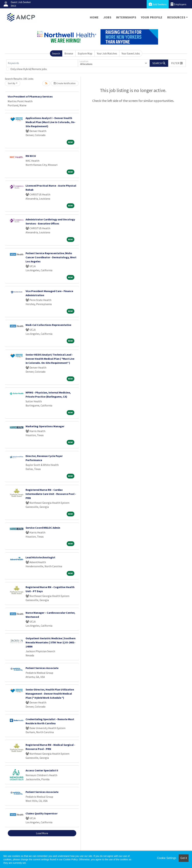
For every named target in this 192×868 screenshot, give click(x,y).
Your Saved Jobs (131, 53)
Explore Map (85, 53)
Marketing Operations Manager (45, 426)
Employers (179, 4)
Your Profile (152, 17)
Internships (126, 17)
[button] (177, 63)
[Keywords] (42, 63)
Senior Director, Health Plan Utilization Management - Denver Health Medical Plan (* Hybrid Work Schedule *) (50, 694)
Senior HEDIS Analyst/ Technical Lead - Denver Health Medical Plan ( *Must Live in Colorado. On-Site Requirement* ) (50, 359)
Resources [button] (176, 17)
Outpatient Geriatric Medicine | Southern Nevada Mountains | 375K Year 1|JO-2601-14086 (51, 642)
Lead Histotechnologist (40, 557)
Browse (69, 53)
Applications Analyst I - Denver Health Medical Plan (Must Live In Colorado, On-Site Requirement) (50, 122)
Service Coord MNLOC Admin (43, 528)
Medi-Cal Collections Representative (48, 325)
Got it (184, 858)
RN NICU (31, 156)
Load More (42, 833)
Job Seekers (158, 4)
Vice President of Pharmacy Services (30, 96)
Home (94, 17)
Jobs (107, 17)
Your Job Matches (107, 53)
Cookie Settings (167, 858)
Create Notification (65, 83)
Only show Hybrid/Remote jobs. (29, 69)
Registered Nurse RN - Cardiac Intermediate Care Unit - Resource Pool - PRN (51, 494)
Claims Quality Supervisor (42, 813)
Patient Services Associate (42, 668)
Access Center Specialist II (42, 770)
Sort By (12, 83)
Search (56, 53)
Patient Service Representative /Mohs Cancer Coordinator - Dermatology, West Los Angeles (51, 257)
